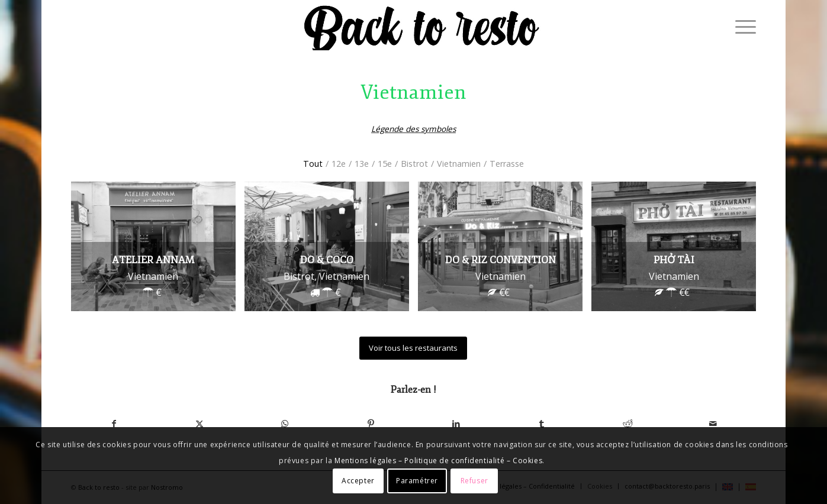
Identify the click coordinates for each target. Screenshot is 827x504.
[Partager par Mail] (713, 424)
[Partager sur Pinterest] (371, 424)
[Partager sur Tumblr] (542, 424)
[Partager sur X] (200, 424)
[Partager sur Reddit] (628, 424)
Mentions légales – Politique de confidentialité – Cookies (438, 461)
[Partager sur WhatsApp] (285, 424)
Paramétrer (417, 481)
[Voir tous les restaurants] (413, 348)
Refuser (474, 481)
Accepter (358, 481)
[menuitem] (742, 27)
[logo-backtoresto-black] (420, 27)
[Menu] (742, 27)
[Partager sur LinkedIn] (456, 424)
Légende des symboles (414, 129)
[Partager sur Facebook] (114, 424)
